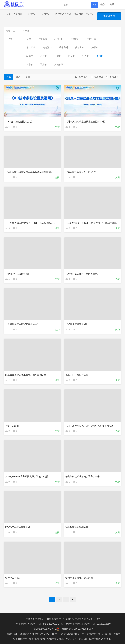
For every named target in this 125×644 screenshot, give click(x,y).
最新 (9, 77)
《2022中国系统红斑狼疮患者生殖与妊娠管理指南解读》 (94, 223)
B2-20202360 (104, 624)
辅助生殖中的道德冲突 (77, 527)
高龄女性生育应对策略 (77, 375)
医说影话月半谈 (63, 14)
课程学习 (33, 14)
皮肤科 (30, 64)
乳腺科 (44, 64)
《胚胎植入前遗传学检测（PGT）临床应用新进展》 (31, 223)
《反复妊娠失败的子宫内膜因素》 (83, 274)
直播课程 (97, 77)
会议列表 (78, 14)
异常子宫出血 (12, 426)
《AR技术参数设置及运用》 (19, 122)
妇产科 (86, 56)
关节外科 (80, 47)
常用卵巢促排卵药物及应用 (79, 578)
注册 (112, 4)
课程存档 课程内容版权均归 (61, 619)
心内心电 (59, 39)
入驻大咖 (19, 14)
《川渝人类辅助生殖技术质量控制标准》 (86, 122)
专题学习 (47, 14)
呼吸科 (72, 56)
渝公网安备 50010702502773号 (78, 629)
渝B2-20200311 (51, 624)
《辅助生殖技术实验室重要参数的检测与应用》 (29, 172)
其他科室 (59, 64)
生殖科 (28, 31)
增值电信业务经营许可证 (29, 624)
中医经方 (91, 39)
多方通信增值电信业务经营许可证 (78, 624)
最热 (18, 77)
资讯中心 (91, 14)
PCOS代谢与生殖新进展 (18, 527)
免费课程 (112, 77)
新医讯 (41, 619)
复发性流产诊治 (13, 578)
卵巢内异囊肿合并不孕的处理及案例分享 (26, 375)
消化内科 (63, 47)
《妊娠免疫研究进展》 (77, 324)
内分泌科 (47, 47)
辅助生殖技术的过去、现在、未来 (83, 476)
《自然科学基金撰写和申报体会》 (22, 324)
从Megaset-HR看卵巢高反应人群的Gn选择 (27, 476)
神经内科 (75, 39)
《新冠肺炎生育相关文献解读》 (81, 172)
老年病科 (31, 47)
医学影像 (43, 39)
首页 (8, 14)
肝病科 (58, 56)
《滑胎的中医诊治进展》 (18, 274)
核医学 (30, 56)
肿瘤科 (95, 47)
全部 (29, 39)
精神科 (44, 56)
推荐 (28, 77)
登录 (103, 4)
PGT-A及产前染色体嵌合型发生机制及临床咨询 (89, 426)
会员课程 (81, 77)
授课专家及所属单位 (85, 619)
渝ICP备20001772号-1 (44, 629)
